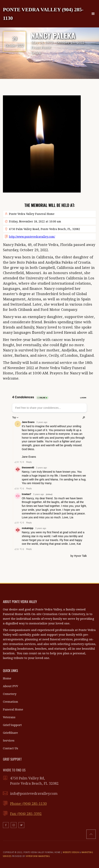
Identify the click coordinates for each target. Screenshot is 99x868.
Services (9, 741)
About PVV (11, 686)
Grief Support (12, 725)
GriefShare (10, 733)
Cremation (11, 702)
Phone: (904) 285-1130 (28, 804)
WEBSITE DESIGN (71, 852)
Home (7, 678)
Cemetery (10, 694)
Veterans (9, 717)
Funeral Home (13, 709)
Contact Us (11, 748)
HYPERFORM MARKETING (38, 856)
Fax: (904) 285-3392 (26, 814)
